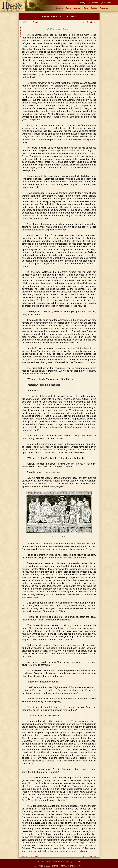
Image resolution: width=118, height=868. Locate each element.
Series (94, 8)
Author (77, 8)
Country (59, 8)
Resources (93, 3)
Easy (86, 8)
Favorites (104, 8)
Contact (78, 862)
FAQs (48, 862)
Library (82, 3)
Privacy (69, 862)
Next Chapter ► (89, 22)
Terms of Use (58, 862)
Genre (69, 8)
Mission (40, 862)
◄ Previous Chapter (31, 22)
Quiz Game (106, 3)
